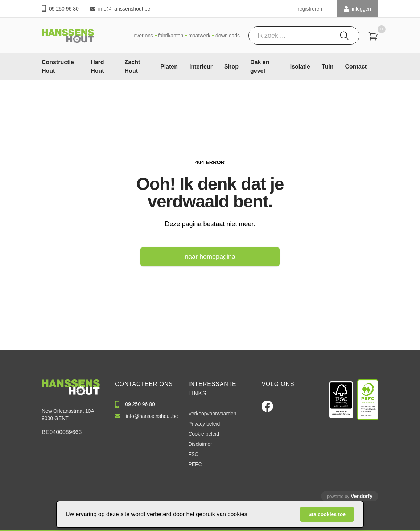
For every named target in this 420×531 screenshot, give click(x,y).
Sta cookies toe (327, 514)
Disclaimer (200, 444)
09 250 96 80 (60, 9)
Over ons (143, 36)
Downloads (228, 36)
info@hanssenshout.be (120, 9)
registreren (310, 9)
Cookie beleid (204, 434)
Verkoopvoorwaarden (212, 414)
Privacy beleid (204, 424)
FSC (193, 454)
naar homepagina (210, 257)
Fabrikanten (171, 36)
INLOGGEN (357, 9)
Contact (356, 67)
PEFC (195, 464)
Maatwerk (199, 36)
